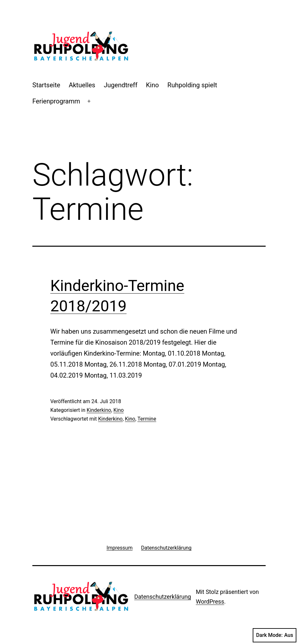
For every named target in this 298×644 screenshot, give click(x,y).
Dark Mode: (275, 635)
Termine (147, 419)
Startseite (46, 85)
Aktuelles (82, 85)
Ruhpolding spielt (192, 85)
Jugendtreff (121, 85)
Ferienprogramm (56, 101)
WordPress (210, 601)
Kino (152, 85)
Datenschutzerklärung (163, 597)
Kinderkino (99, 410)
